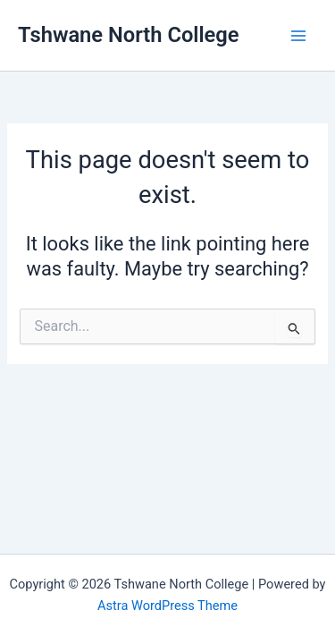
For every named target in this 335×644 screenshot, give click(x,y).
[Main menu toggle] (298, 36)
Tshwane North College (129, 35)
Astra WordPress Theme (167, 606)
